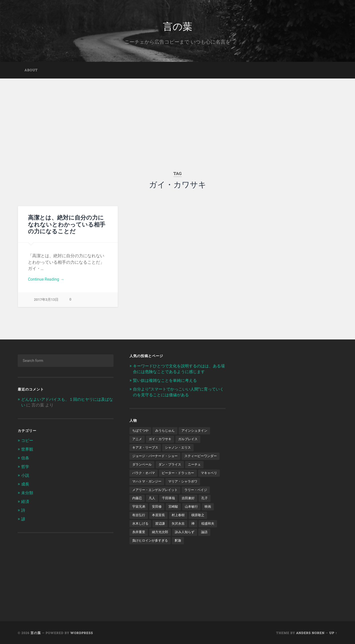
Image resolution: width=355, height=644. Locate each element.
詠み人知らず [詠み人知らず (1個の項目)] (188, 544)
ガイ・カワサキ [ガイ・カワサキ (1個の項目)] (162, 440)
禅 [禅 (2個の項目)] (196, 535)
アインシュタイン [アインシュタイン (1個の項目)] (198, 431)
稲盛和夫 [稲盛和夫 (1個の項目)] (212, 535)
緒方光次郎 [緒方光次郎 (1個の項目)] (162, 544)
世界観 (28, 450)
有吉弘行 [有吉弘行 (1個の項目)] (139, 527)
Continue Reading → (47, 281)
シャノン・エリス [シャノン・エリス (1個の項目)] (181, 449)
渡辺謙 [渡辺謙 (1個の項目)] (162, 535)
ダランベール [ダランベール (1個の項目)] (184, 466)
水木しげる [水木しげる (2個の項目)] (141, 535)
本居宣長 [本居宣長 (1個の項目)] (160, 527)
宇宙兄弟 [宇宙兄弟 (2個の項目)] (139, 518)
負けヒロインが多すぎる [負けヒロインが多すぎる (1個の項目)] (151, 553)
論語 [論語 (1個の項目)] (208, 544)
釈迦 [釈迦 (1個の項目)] (181, 553)
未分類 (28, 493)
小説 (25, 476)
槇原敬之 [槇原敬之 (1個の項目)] (201, 527)
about (31, 71)
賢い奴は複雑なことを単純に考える (167, 382)
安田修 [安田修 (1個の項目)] (158, 518)
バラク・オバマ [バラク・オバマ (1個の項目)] (196, 475)
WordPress (82, 632)
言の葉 (178, 26)
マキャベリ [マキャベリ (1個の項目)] (183, 483)
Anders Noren (310, 632)
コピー (28, 442)
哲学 (25, 467)
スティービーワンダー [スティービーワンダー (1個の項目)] (150, 466)
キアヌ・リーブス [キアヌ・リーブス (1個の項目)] (146, 449)
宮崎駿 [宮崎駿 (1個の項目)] (175, 518)
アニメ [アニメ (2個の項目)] (137, 440)
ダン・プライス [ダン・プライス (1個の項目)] (144, 475)
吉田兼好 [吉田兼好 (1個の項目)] (191, 509)
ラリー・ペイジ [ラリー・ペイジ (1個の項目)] (200, 501)
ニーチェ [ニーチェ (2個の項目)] (170, 475)
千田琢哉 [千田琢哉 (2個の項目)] (170, 509)
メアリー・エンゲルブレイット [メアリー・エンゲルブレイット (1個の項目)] (157, 501)
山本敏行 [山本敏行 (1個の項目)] (194, 518)
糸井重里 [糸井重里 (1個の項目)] (139, 544)
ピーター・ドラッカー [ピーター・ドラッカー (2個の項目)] (150, 483)
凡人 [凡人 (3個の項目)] (153, 509)
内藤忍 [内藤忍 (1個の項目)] (137, 509)
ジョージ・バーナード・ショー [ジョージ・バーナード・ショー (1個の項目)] (157, 457)
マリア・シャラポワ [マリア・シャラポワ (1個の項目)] (186, 492)
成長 (25, 484)
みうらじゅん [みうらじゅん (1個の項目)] (167, 431)
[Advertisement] (178, 117)
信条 (25, 459)
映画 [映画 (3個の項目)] (212, 518)
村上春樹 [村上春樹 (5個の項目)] (181, 527)
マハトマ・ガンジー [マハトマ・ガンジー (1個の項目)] (148, 492)
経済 (25, 501)
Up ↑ (333, 632)
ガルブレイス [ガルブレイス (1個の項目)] (191, 440)
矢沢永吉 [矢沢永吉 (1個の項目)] (181, 535)
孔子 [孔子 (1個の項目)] (208, 509)
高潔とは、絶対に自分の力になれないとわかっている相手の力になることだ (67, 226)
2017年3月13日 (46, 301)
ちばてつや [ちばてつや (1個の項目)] (141, 431)
